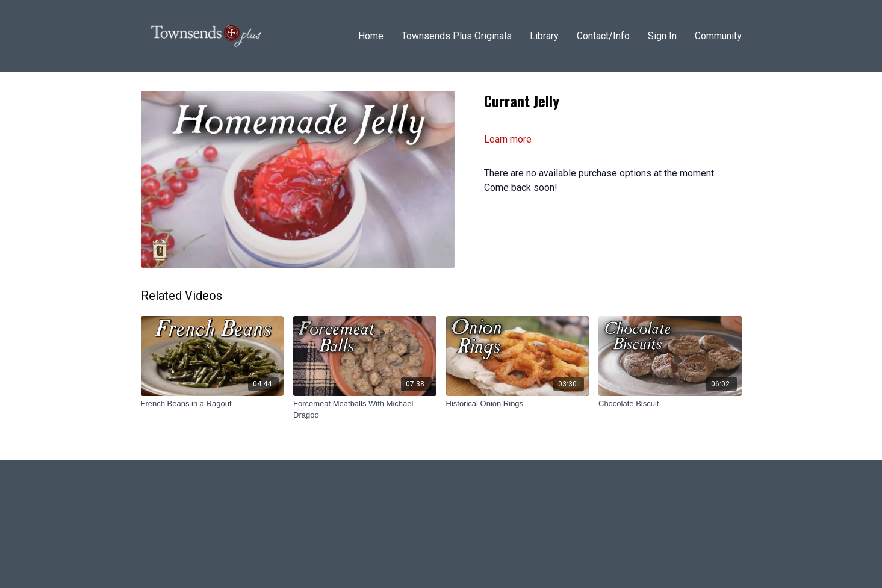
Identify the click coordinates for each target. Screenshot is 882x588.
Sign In (662, 36)
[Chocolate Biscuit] (670, 404)
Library (544, 36)
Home (371, 36)
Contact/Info (603, 36)
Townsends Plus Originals (457, 36)
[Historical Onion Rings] (518, 404)
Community (718, 36)
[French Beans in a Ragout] (213, 404)
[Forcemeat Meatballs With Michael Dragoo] (365, 410)
